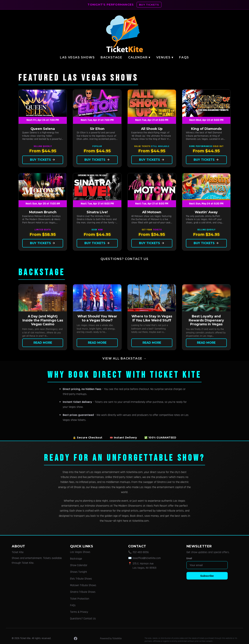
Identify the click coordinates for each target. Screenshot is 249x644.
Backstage (111, 57)
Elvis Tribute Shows (81, 579)
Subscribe (207, 576)
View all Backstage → (125, 358)
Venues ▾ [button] (165, 57)
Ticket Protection (80, 599)
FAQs (184, 57)
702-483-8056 (141, 552)
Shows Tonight (79, 572)
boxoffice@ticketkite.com (147, 558)
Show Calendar (79, 565)
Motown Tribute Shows (83, 585)
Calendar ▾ (139, 57)
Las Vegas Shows (77, 57)
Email (189, 558)
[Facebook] (76, 638)
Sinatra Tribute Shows (83, 592)
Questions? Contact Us (125, 259)
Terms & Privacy (79, 612)
